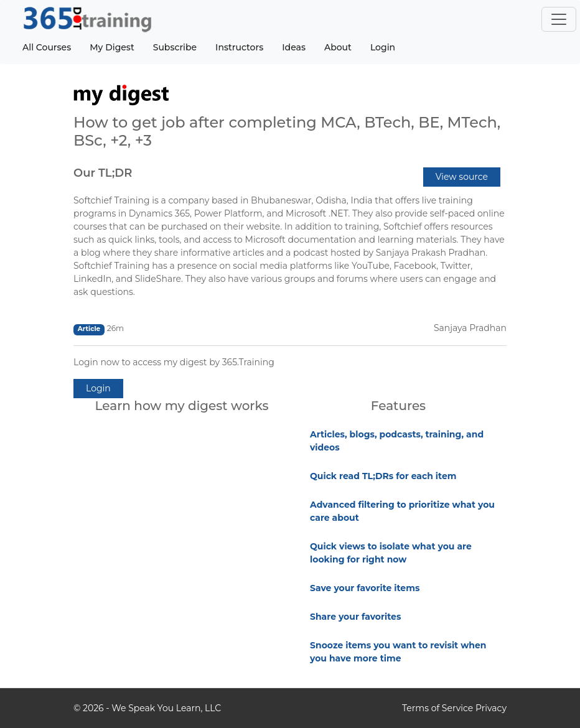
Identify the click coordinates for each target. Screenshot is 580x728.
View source (462, 177)
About (338, 47)
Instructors (239, 47)
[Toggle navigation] (559, 19)
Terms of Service (437, 708)
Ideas (294, 47)
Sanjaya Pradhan (470, 328)
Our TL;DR (103, 173)
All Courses (47, 47)
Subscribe (175, 47)
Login (383, 47)
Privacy (491, 708)
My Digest (112, 47)
